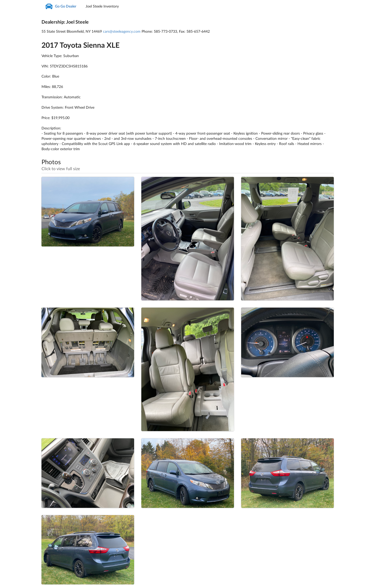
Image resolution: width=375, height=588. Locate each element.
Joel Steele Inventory (102, 6)
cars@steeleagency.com (122, 32)
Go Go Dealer (61, 6)
